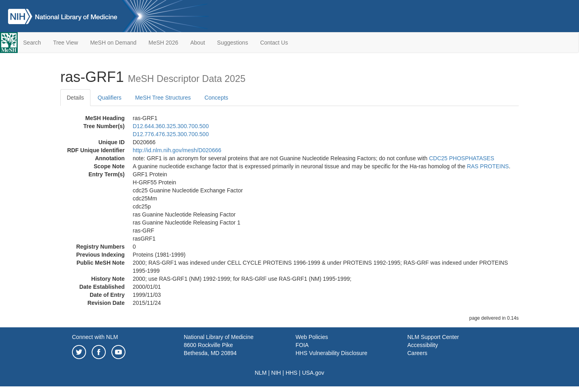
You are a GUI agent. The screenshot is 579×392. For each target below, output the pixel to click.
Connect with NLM (95, 337)
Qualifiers (110, 98)
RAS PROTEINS (488, 166)
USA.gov (313, 373)
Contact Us (274, 43)
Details (75, 98)
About (198, 43)
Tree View (66, 43)
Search (32, 43)
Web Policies (312, 337)
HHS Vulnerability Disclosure (331, 353)
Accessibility (423, 345)
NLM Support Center (433, 337)
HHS (292, 373)
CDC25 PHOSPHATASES (462, 158)
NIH (276, 373)
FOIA (302, 345)
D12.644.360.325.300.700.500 (171, 126)
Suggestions (233, 43)
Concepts (216, 98)
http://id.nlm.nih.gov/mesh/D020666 (177, 150)
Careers (417, 353)
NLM (261, 373)
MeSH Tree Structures (163, 98)
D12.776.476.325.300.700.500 (171, 134)
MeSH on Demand (113, 43)
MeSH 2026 (163, 43)
